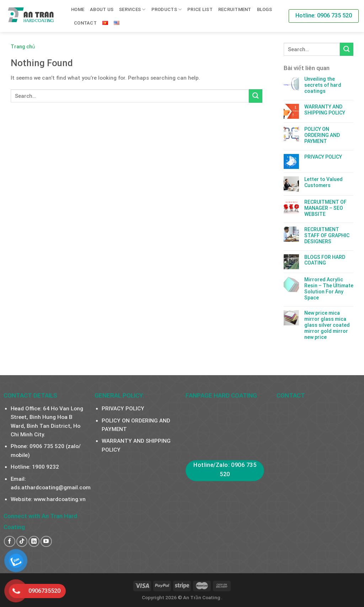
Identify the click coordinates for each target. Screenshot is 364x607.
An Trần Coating (202, 597)
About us (102, 9)
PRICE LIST (200, 9)
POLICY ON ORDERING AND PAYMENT (322, 135)
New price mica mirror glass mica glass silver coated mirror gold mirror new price (327, 325)
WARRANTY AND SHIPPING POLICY (325, 110)
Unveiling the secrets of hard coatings (323, 85)
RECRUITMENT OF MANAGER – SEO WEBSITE (325, 208)
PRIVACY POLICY (323, 157)
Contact (85, 23)
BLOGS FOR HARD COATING (325, 260)
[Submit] (256, 96)
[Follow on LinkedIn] (34, 541)
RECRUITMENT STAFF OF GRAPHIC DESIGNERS (327, 235)
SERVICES (132, 9)
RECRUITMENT (235, 9)
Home (78, 9)
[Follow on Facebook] (9, 541)
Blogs (264, 9)
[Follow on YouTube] (46, 541)
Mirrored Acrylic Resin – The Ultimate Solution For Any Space (329, 288)
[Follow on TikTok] (22, 541)
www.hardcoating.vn (60, 499)
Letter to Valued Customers (323, 182)
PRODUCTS (167, 9)
